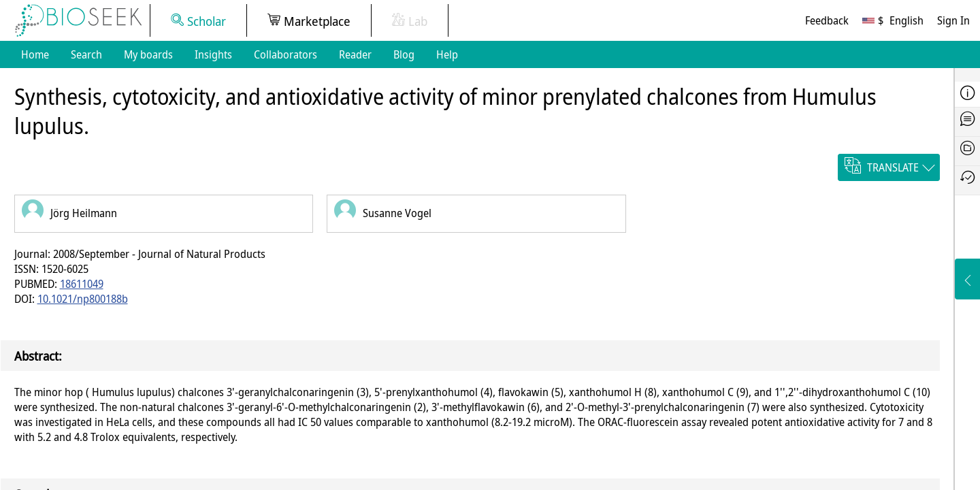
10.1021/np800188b (83, 299)
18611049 (82, 284)
